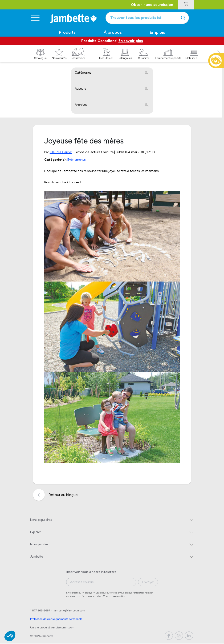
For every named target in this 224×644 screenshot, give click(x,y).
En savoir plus (131, 41)
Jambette (37, 557)
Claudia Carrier (61, 152)
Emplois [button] (157, 33)
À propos (113, 33)
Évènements (77, 160)
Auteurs (81, 89)
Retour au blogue (55, 496)
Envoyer (148, 583)
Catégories (83, 73)
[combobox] (150, 18)
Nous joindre (39, 545)
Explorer (35, 532)
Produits (67, 33)
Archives (81, 105)
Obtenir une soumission (152, 5)
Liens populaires (41, 520)
